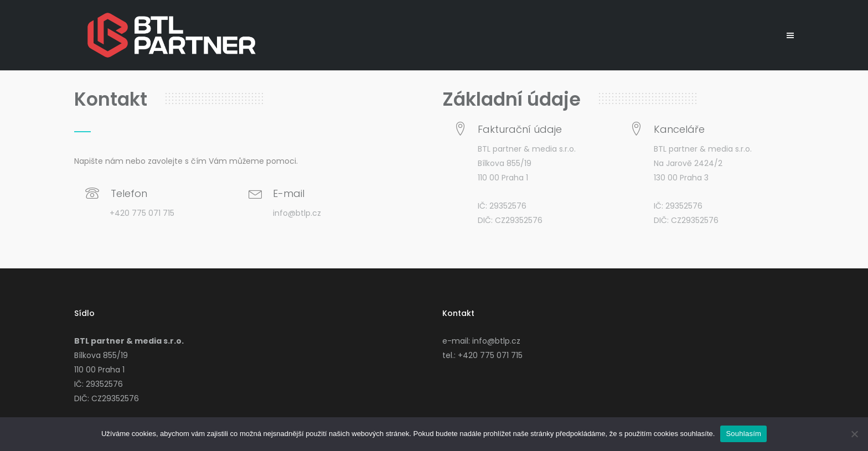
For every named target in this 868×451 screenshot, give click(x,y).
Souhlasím (743, 434)
